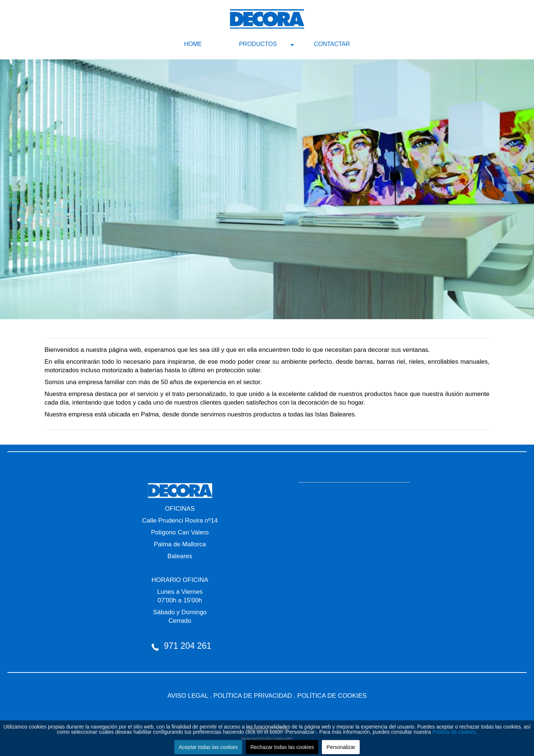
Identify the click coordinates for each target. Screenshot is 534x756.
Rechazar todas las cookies (282, 747)
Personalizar (341, 747)
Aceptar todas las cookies (208, 747)
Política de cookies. (455, 732)
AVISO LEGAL (188, 696)
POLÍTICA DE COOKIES (332, 696)
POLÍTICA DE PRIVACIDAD (253, 696)
